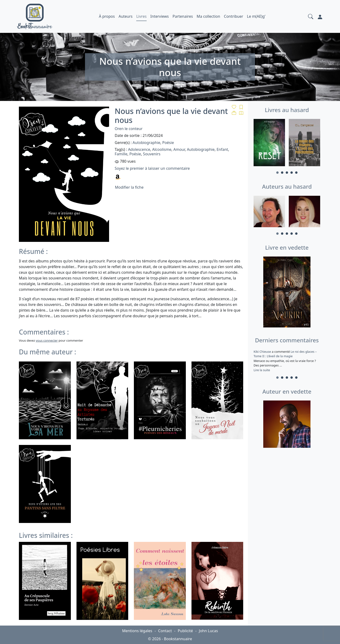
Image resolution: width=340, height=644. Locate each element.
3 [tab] (287, 173)
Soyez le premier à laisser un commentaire (152, 168)
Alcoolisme (162, 149)
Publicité (185, 631)
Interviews (160, 16)
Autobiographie (147, 143)
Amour (179, 149)
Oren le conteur (129, 129)
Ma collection (208, 16)
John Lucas (208, 631)
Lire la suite (262, 370)
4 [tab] (292, 173)
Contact (165, 631)
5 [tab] (296, 173)
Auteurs (125, 16)
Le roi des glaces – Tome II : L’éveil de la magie (285, 354)
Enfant (222, 149)
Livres (141, 16)
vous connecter (47, 340)
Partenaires (183, 16)
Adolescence (139, 149)
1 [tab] (277, 173)
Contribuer (234, 16)
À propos (107, 16)
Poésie (168, 143)
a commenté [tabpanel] (287, 361)
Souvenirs (152, 154)
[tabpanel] (269, 143)
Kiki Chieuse (263, 352)
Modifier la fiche (129, 187)
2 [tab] (282, 173)
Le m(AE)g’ (256, 16)
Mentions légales (137, 631)
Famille (121, 154)
